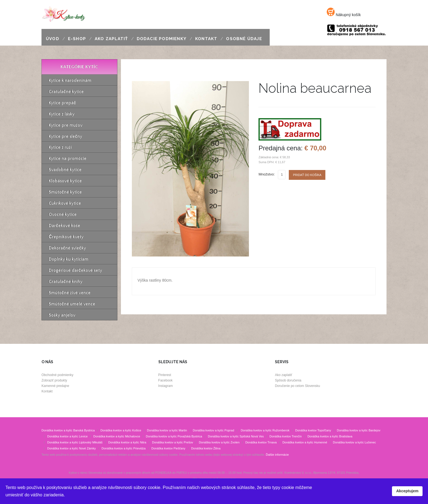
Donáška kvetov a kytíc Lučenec (355, 442)
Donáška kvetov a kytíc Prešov (173, 442)
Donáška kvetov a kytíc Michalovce (117, 436)
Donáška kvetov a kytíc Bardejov (359, 430)
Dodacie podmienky (162, 39)
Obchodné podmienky (57, 375)
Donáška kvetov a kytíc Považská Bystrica (174, 436)
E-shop (77, 39)
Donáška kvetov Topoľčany (313, 430)
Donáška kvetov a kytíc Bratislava (330, 436)
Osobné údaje (244, 39)
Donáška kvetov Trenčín (286, 436)
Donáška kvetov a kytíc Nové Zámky (72, 448)
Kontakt (206, 39)
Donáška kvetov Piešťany (169, 448)
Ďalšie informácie (277, 455)
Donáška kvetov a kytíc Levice (67, 436)
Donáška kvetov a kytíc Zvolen (219, 442)
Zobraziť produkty (54, 380)
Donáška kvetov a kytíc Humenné (305, 442)
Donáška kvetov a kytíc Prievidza (124, 448)
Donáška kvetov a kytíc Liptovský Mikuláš (75, 442)
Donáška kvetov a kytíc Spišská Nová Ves (236, 436)
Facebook (166, 380)
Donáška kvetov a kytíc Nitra (127, 442)
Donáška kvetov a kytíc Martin (167, 430)
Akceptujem (407, 491)
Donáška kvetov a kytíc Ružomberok (265, 430)
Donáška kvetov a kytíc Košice (121, 430)
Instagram (166, 386)
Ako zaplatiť (111, 39)
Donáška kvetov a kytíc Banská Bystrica (68, 430)
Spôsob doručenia (288, 380)
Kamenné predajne (55, 386)
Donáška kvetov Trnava (261, 442)
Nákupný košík (344, 15)
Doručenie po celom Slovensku (297, 386)
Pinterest (165, 375)
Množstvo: (267, 174)
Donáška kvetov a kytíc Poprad (213, 430)
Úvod (53, 39)
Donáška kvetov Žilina (206, 448)
